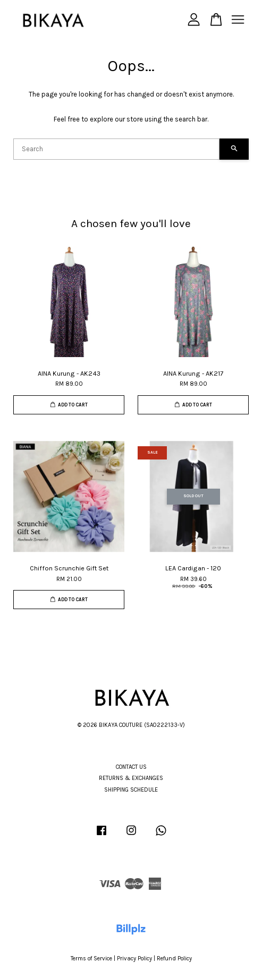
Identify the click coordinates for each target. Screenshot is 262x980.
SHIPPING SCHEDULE (131, 790)
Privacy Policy (134, 959)
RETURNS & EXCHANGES (131, 778)
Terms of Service (91, 959)
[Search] (116, 149)
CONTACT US (131, 767)
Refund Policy (174, 959)
